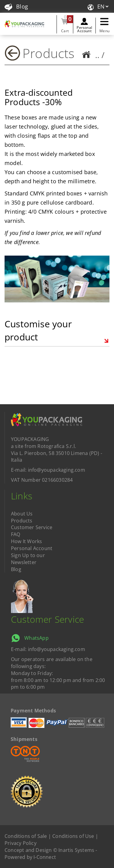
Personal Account (84, 29)
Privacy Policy (21, 843)
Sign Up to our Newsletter (28, 559)
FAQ (16, 534)
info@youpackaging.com (57, 470)
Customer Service (32, 527)
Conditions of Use (73, 836)
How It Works (26, 541)
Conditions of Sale (26, 836)
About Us (22, 514)
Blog (16, 6)
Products (49, 53)
